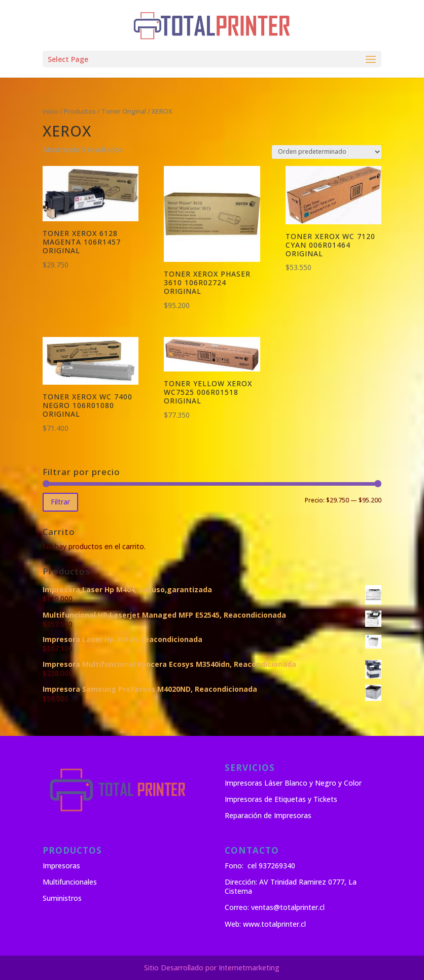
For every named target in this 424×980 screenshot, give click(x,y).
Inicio (50, 111)
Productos (80, 111)
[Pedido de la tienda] (327, 152)
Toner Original (124, 111)
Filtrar (60, 502)
